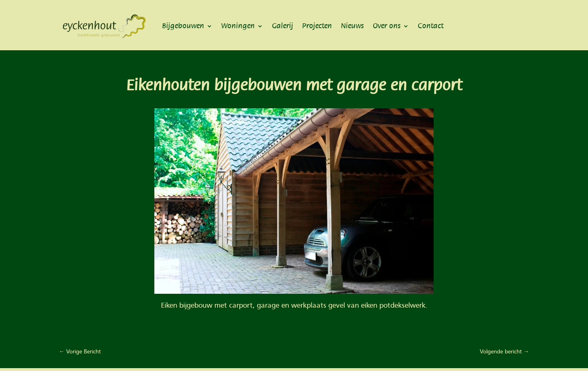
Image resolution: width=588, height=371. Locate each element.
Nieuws (352, 26)
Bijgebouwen (183, 26)
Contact (431, 26)
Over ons (387, 26)
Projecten (317, 26)
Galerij (283, 26)
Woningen (238, 26)
